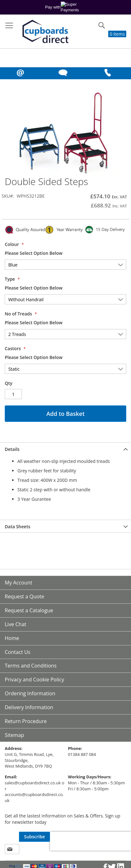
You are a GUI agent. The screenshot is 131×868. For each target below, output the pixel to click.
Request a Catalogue (29, 610)
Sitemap (14, 735)
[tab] (65, 449)
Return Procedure (26, 721)
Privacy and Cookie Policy (34, 679)
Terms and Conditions (31, 666)
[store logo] (45, 32)
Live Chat (16, 624)
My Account (19, 583)
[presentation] (90, 841)
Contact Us (18, 652)
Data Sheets (18, 527)
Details (12, 449)
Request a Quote (25, 596)
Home (12, 638)
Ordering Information (30, 693)
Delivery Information (29, 707)
